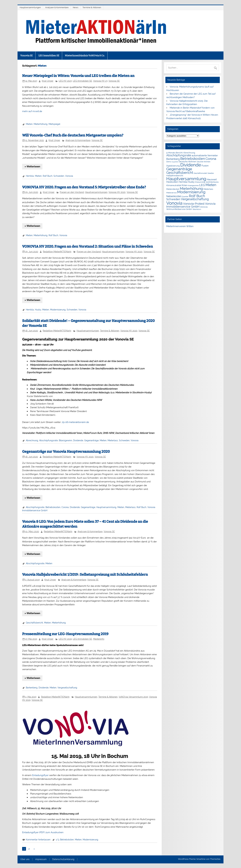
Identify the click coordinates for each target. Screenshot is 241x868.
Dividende (78, 440)
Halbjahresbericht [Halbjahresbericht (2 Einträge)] (175, 176)
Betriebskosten (53, 507)
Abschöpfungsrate (48, 440)
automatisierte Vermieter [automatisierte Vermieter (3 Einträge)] (205, 156)
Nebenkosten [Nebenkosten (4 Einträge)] (174, 196)
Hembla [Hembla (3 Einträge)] (183, 182)
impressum (41, 859)
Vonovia (69, 176)
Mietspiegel (54, 124)
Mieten (29, 124)
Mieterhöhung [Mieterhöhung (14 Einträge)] (191, 188)
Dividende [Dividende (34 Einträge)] (191, 165)
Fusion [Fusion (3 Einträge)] (205, 166)
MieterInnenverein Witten (180, 226)
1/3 (57, 840)
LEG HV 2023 (65, 81)
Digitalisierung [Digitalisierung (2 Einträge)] (173, 166)
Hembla (30, 176)
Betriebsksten (67, 840)
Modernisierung (58, 310)
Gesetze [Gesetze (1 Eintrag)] (211, 173)
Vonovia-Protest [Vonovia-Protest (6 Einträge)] (194, 204)
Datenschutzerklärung (63, 859)
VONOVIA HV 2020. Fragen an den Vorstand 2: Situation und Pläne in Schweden (88, 246)
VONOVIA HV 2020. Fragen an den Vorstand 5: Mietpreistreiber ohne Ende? (84, 187)
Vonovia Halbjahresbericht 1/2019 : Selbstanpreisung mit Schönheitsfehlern (85, 575)
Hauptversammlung (106, 507)
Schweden (59, 176)
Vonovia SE (26, 56)
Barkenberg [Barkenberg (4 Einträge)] (173, 159)
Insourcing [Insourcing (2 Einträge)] (200, 182)
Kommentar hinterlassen (38, 840)
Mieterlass (113, 440)
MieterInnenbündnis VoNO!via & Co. (85, 56)
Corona (65, 507)
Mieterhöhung (41, 124)
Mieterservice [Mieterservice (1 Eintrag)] (171, 193)
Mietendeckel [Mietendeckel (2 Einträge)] (173, 189)
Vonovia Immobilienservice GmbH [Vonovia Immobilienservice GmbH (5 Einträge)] (191, 205)
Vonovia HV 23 (100, 81)
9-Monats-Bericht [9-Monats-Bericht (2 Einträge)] (174, 153)
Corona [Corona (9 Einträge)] (211, 159)
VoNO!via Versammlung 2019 (133, 697)
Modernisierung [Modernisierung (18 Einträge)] (191, 192)
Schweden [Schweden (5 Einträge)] (173, 199)
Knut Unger (48, 81)
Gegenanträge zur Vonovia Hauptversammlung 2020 (66, 452)
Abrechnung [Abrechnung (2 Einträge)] (189, 153)
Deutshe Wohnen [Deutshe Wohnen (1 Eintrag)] (204, 162)
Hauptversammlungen (30, 7)
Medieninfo (99, 639)
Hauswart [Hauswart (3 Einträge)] (212, 179)
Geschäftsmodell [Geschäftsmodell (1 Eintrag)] (200, 173)
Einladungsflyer (40, 775)
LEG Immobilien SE (49, 56)
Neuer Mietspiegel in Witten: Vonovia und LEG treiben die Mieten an (78, 76)
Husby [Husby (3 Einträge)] (191, 182)
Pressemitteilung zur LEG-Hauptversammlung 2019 (65, 634)
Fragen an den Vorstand (72, 192)
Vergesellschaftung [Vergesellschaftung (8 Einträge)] (195, 199)
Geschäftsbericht (34, 623)
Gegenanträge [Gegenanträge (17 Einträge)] (179, 169)
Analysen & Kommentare (57, 7)
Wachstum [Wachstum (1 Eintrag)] (197, 209)
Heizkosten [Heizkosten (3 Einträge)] (172, 182)
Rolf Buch (48, 176)
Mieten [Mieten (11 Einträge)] (211, 185)
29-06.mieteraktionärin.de (75, 422)
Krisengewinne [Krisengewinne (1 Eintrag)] (193, 185)
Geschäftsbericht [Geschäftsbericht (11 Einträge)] (180, 173)
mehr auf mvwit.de (32, 111)
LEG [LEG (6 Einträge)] (202, 185)
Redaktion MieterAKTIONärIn (57, 252)
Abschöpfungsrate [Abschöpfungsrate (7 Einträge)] (179, 155)
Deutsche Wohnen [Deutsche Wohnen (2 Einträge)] (188, 162)
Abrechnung (32, 440)
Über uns (25, 859)
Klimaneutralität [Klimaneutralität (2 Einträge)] (174, 185)
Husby (38, 310)
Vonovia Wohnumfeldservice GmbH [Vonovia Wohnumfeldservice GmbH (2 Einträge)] (187, 208)
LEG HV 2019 (65, 639)
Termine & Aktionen (92, 7)
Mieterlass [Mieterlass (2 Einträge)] (208, 189)
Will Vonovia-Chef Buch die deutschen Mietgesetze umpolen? (73, 135)
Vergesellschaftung (67, 688)
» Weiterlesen (32, 167)
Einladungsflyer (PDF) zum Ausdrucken (43, 832)
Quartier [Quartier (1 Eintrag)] (185, 197)
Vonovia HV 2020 (117, 192)
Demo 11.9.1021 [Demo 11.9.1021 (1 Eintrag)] (172, 162)
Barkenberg (32, 688)
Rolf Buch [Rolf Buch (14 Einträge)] (197, 196)
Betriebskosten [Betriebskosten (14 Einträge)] (193, 159)
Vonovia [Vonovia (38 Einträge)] (174, 203)
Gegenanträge (91, 440)
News (76, 7)
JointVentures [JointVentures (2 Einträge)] (212, 182)
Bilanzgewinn (65, 440)
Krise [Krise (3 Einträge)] (184, 185)
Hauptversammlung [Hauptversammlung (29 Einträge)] (186, 179)
